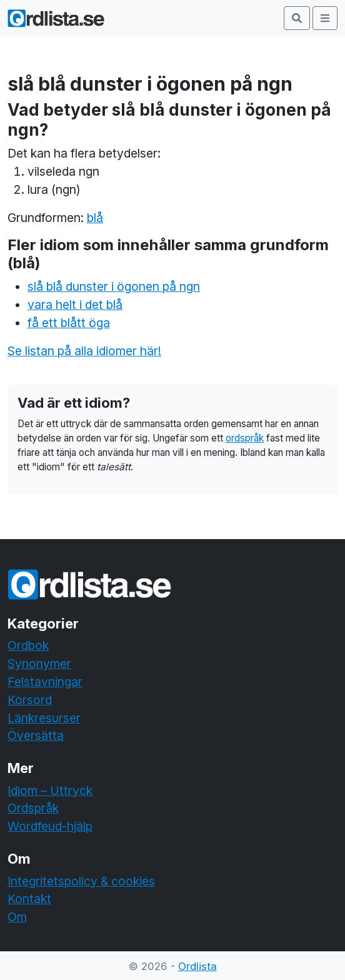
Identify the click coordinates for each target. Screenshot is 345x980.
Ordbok (28, 645)
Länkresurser (44, 718)
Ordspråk (33, 808)
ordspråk (245, 438)
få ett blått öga (69, 323)
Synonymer (39, 664)
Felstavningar (45, 682)
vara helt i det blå (75, 305)
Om (17, 917)
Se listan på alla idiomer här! (84, 351)
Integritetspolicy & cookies (81, 881)
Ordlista (197, 966)
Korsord (30, 700)
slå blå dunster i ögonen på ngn (114, 286)
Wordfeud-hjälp (50, 826)
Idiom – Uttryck (50, 791)
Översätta (36, 735)
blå (95, 218)
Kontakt (29, 899)
